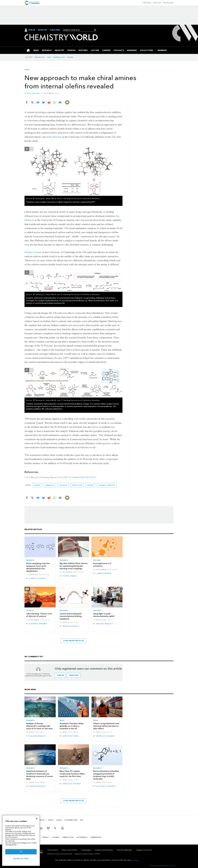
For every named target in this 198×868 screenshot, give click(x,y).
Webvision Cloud (168, 866)
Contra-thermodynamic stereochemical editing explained (71, 616)
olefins (90, 485)
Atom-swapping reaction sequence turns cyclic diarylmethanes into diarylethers (38, 567)
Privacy (46, 837)
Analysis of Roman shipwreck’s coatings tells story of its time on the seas (39, 726)
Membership (168, 3)
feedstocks (77, 485)
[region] (21, 840)
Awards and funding (104, 850)
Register (42, 30)
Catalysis (63, 485)
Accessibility (82, 837)
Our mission (53, 850)
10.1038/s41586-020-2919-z (82, 477)
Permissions (96, 837)
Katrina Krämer (38, 624)
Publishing (147, 3)
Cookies (56, 837)
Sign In (32, 30)
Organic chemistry (107, 485)
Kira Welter (33, 93)
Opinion (30, 610)
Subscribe (55, 30)
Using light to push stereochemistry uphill (104, 615)
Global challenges (124, 850)
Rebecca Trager (105, 736)
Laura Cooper (37, 578)
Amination (50, 485)
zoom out (31, 149)
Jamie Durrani (104, 573)
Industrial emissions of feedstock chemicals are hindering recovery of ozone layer (40, 775)
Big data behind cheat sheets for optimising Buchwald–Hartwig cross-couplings (73, 566)
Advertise (40, 820)
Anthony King (71, 736)
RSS (82, 820)
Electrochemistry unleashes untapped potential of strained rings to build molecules (106, 775)
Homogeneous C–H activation (102, 565)
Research (30, 560)
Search (95, 30)
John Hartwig (54, 137)
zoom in (27, 149)
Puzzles (70, 57)
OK (21, 852)
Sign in (60, 675)
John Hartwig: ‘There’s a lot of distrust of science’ (39, 615)
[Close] (37, 819)
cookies (135, 860)
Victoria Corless (106, 786)
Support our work (144, 850)
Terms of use (68, 837)
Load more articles (74, 641)
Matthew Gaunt (33, 252)
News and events (69, 850)
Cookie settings (21, 858)
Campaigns (86, 850)
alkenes (37, 485)
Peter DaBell (70, 576)
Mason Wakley (71, 626)
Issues (59, 820)
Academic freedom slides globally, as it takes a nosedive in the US (72, 726)
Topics (50, 820)
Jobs (49, 57)
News (27, 70)
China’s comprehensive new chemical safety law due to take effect (106, 726)
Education (157, 3)
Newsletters (40, 57)
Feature (97, 560)
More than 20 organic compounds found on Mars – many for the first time (73, 774)
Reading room (59, 57)
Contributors (71, 820)
